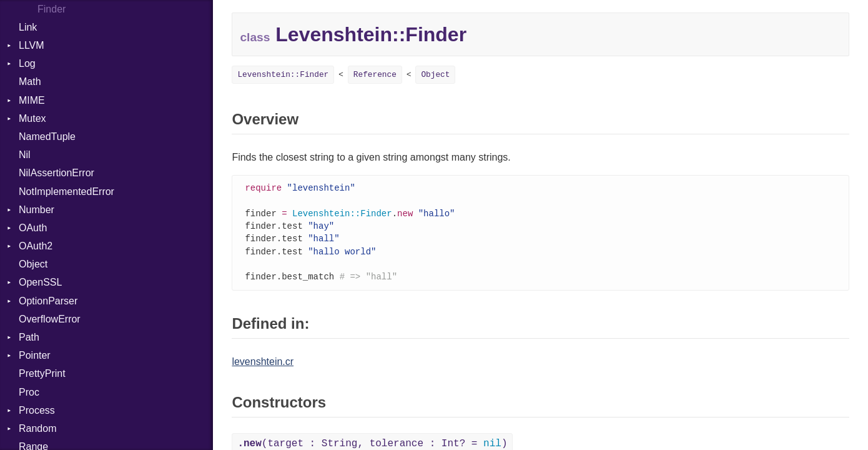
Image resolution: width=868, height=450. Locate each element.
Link (28, 27)
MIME (32, 100)
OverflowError (50, 319)
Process (37, 410)
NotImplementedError (67, 192)
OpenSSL (40, 282)
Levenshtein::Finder (283, 75)
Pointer (35, 355)
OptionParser (48, 301)
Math (30, 82)
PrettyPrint (42, 373)
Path (29, 337)
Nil (25, 155)
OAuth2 (36, 246)
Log (27, 63)
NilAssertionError (57, 173)
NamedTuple (47, 137)
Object (33, 264)
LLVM (32, 45)
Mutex (32, 118)
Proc (29, 392)
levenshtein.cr (263, 367)
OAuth (33, 228)
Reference (375, 75)
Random (37, 428)
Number (37, 210)
